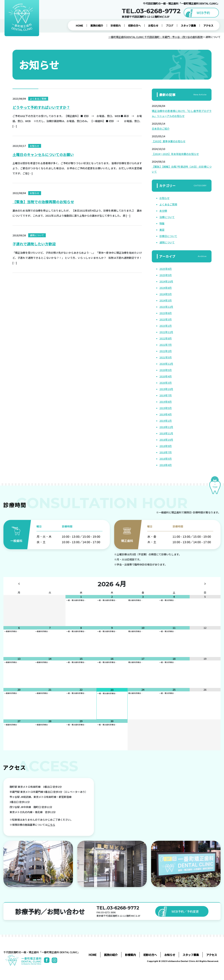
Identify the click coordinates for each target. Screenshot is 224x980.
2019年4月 (166, 414)
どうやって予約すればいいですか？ (41, 108)
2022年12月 (166, 332)
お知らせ (153, 25)
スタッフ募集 (188, 25)
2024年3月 (166, 300)
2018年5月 (166, 459)
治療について (167, 217)
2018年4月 (166, 465)
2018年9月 (166, 446)
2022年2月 (166, 351)
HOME (79, 25)
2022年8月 (166, 338)
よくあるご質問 (168, 204)
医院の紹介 (97, 25)
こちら (51, 825)
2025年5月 (166, 275)
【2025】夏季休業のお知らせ (169, 141)
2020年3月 (166, 383)
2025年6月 (166, 269)
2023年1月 (166, 326)
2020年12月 (166, 364)
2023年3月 (166, 319)
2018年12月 (166, 427)
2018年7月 (166, 452)
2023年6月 (166, 313)
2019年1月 (166, 421)
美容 (162, 230)
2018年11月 (166, 433)
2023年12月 (166, 307)
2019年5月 (166, 408)
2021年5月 (166, 357)
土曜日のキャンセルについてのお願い (43, 155)
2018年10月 (166, 440)
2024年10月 (166, 281)
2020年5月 (166, 370)
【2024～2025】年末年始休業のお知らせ (175, 154)
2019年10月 (166, 389)
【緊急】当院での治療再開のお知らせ (43, 202)
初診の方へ (134, 25)
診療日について (168, 236)
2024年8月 (166, 288)
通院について (167, 242)
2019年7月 (166, 395)
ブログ (170, 25)
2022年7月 (166, 345)
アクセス (208, 25)
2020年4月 (166, 376)
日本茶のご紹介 (161, 129)
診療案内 (116, 25)
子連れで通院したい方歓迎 (34, 244)
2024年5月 (166, 294)
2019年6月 (166, 402)
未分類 (163, 211)
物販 (162, 223)
